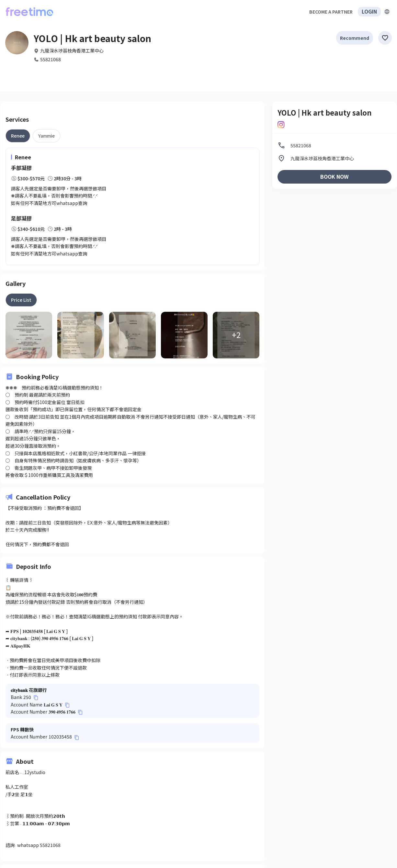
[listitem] (335, 145)
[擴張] (387, 12)
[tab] (18, 136)
